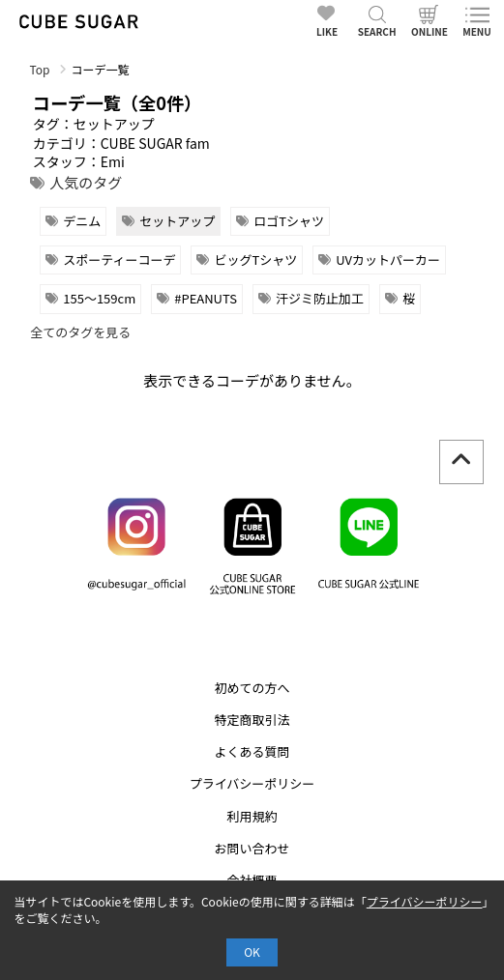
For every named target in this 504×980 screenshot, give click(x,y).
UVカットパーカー (388, 259)
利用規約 (252, 816)
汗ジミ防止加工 (320, 298)
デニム (82, 221)
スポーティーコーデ (119, 259)
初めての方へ (252, 688)
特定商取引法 (252, 720)
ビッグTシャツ (255, 259)
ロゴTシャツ (289, 221)
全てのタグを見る (80, 332)
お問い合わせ (252, 848)
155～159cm (99, 298)
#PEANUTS (206, 298)
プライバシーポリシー (252, 783)
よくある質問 (252, 751)
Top (39, 69)
